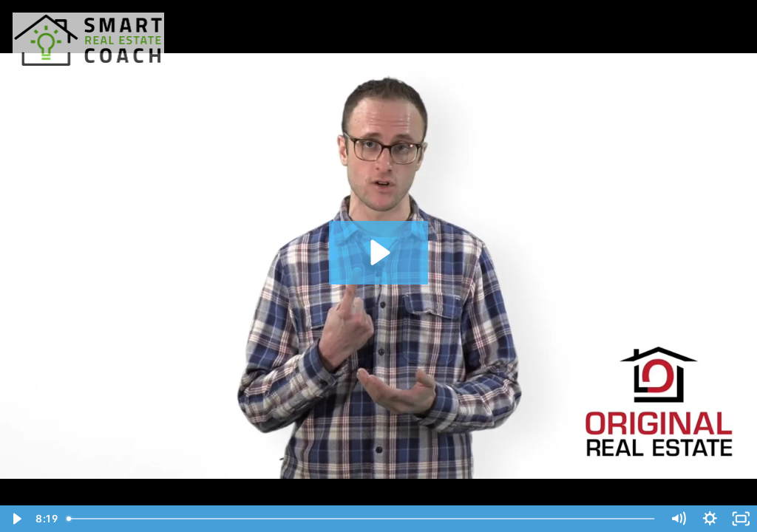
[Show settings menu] (710, 519)
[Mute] (678, 519)
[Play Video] (16, 519)
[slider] (362, 519)
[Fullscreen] (741, 519)
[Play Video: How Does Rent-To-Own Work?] (378, 252)
